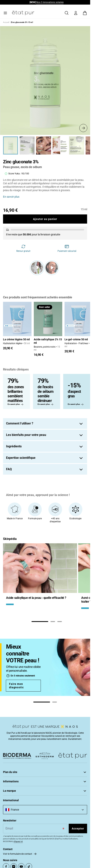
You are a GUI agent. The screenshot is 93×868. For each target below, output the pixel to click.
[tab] (40, 622)
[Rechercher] (67, 13)
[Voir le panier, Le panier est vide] (85, 13)
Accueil (6, 22)
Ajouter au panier (45, 219)
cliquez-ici (18, 841)
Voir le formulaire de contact (18, 854)
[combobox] (45, 810)
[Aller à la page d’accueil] (23, 13)
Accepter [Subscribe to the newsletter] (78, 829)
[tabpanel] (40, 578)
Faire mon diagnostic (16, 686)
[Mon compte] (76, 13)
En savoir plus (11, 197)
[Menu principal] (5, 13)
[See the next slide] (83, 128)
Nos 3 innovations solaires (50, 2)
